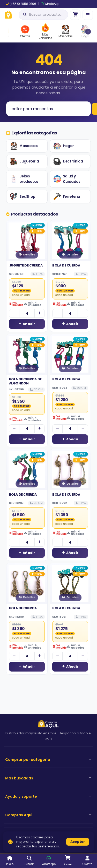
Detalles (27, 255)
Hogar (64, 146)
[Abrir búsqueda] (43, 15)
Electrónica (68, 161)
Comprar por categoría (28, 760)
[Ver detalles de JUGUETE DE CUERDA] (27, 241)
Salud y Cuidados (67, 179)
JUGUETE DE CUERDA (26, 265)
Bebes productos (24, 179)
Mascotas (24, 146)
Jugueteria (24, 161)
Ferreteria (67, 196)
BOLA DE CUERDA (66, 265)
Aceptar (78, 842)
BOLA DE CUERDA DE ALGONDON (25, 381)
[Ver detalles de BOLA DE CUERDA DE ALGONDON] (27, 355)
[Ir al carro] (75, 15)
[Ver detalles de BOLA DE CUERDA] (70, 241)
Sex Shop (23, 196)
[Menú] (88, 15)
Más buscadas (19, 778)
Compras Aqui (19, 815)
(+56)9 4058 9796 (21, 4)
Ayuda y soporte (21, 796)
